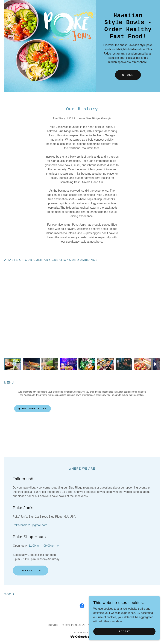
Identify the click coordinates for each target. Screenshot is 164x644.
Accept (125, 631)
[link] (82, 606)
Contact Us (30, 571)
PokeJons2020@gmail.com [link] (30, 525)
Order (128, 75)
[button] (57, 546)
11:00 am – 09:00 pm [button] (42, 546)
